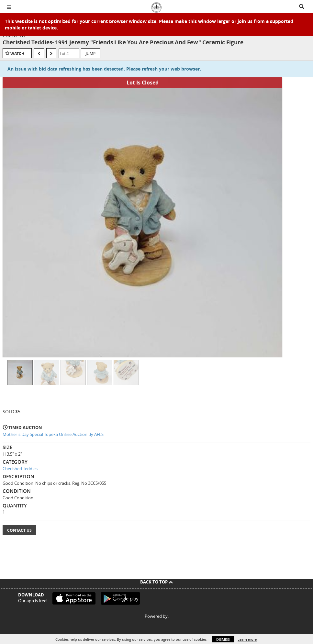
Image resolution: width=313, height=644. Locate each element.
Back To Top (156, 582)
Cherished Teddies (20, 469)
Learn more (247, 639)
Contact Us (19, 530)
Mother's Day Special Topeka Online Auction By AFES (53, 434)
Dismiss (223, 639)
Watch (17, 54)
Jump (91, 53)
